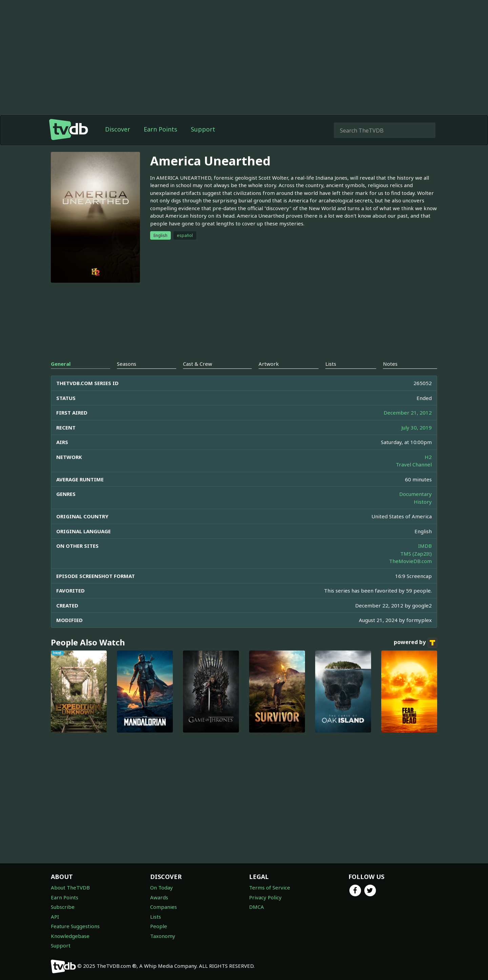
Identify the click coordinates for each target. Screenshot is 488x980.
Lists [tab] (331, 364)
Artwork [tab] (269, 364)
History (423, 502)
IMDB (425, 546)
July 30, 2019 (416, 427)
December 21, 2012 (408, 413)
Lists (156, 917)
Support (203, 129)
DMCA (257, 907)
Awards (159, 897)
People (159, 926)
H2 (428, 457)
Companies (164, 907)
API (55, 917)
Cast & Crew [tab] (198, 364)
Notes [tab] (390, 364)
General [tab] (61, 364)
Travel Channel (414, 464)
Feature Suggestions (75, 926)
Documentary (415, 494)
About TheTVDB (70, 887)
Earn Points (160, 129)
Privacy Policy (265, 897)
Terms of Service (270, 887)
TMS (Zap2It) (416, 554)
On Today (161, 887)
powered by (415, 643)
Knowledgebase (70, 936)
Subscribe (63, 907)
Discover (118, 129)
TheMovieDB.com (410, 561)
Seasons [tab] (127, 364)
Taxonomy (163, 936)
